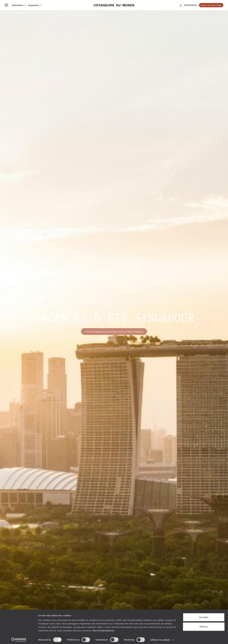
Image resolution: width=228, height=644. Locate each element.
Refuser (204, 625)
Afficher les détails (160, 638)
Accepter (204, 616)
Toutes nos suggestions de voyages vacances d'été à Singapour (114, 331)
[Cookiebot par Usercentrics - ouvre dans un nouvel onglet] (19, 638)
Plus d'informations (103, 629)
